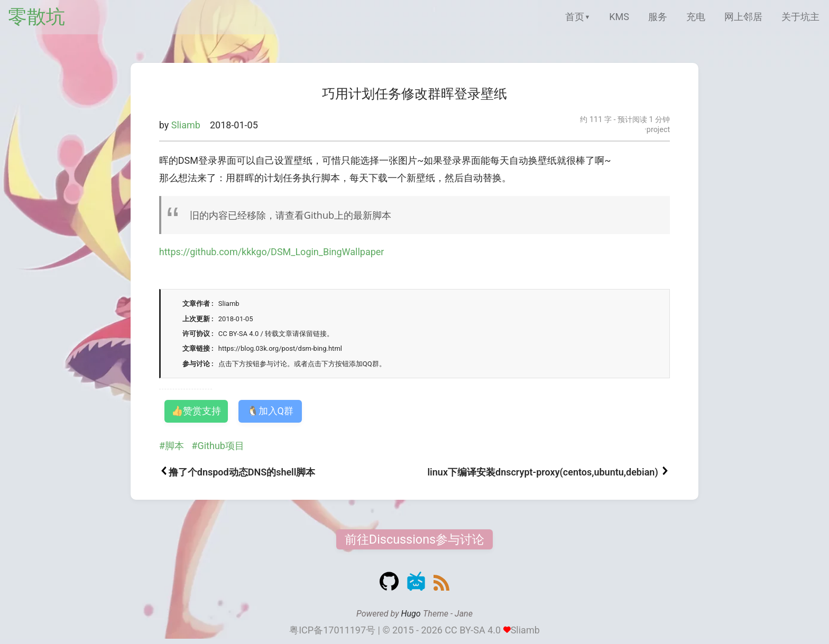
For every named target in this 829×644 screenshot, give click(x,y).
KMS (619, 17)
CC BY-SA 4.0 (473, 630)
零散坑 (36, 17)
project (658, 130)
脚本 (174, 446)
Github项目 (220, 446)
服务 (658, 17)
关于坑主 (800, 17)
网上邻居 (743, 17)
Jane (464, 614)
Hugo (411, 614)
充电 (696, 17)
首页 (575, 17)
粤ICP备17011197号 (332, 630)
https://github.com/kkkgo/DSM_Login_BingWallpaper (272, 252)
